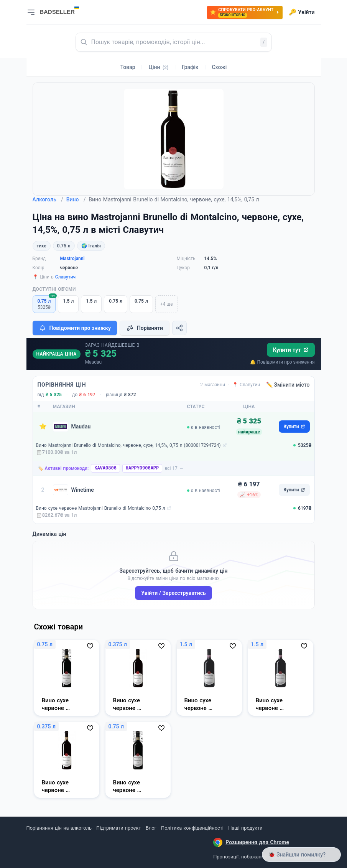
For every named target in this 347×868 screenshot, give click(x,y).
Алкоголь (48, 199)
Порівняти (145, 328)
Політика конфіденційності (192, 828)
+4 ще (167, 304)
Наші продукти (245, 828)
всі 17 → (174, 468)
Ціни (159, 67)
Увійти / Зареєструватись (173, 593)
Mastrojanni (72, 259)
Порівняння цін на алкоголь (59, 828)
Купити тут (291, 350)
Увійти (302, 12)
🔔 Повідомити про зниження (282, 362)
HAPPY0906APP (142, 468)
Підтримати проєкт (118, 828)
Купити (294, 427)
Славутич (65, 277)
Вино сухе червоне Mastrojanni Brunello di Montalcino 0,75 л (101, 508)
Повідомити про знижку (75, 328)
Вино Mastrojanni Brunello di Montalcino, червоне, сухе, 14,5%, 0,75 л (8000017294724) (128, 445)
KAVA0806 (105, 468)
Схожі (219, 67)
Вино (76, 199)
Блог (151, 828)
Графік (190, 67)
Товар (128, 67)
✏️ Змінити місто (288, 385)
